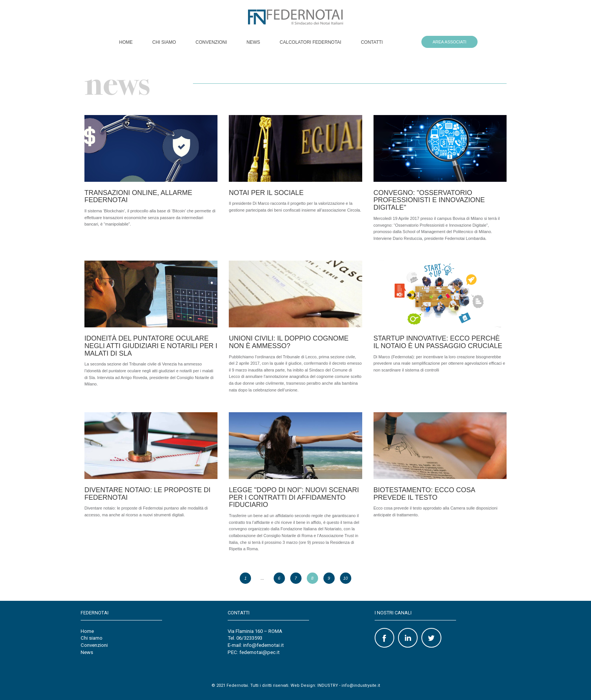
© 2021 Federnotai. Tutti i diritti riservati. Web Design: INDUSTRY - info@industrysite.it (296, 685)
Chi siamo (164, 42)
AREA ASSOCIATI (450, 42)
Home (126, 42)
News (253, 42)
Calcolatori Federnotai (310, 42)
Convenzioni (211, 42)
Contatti (372, 42)
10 (345, 578)
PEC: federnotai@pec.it (254, 652)
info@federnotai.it (263, 645)
